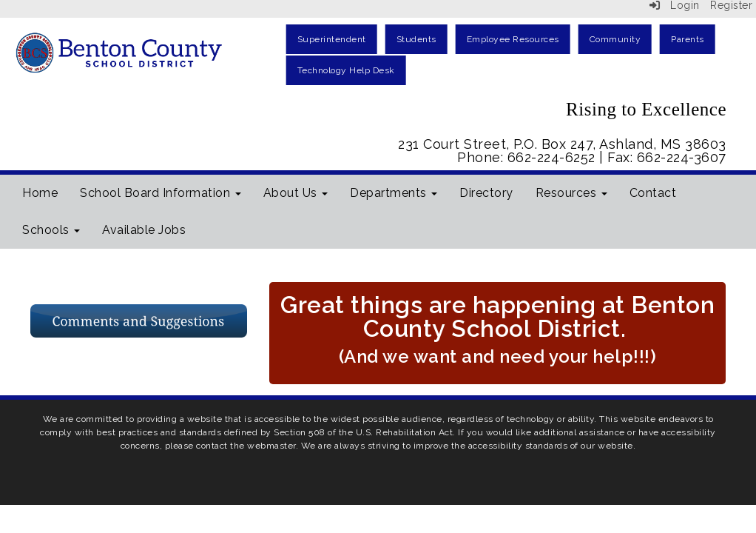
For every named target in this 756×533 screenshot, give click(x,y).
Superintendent (332, 39)
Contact (653, 193)
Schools (51, 230)
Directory (486, 193)
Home (40, 193)
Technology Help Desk (346, 70)
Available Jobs (144, 230)
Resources (571, 193)
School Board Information (161, 193)
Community (615, 39)
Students (416, 39)
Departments (394, 193)
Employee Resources (513, 39)
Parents (688, 39)
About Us (296, 193)
